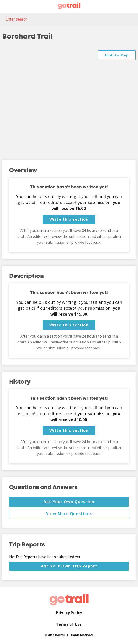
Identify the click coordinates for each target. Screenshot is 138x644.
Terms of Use (69, 624)
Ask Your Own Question (69, 502)
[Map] (69, 101)
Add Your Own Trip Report (69, 566)
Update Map (117, 55)
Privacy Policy (69, 613)
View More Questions (69, 514)
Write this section (69, 219)
